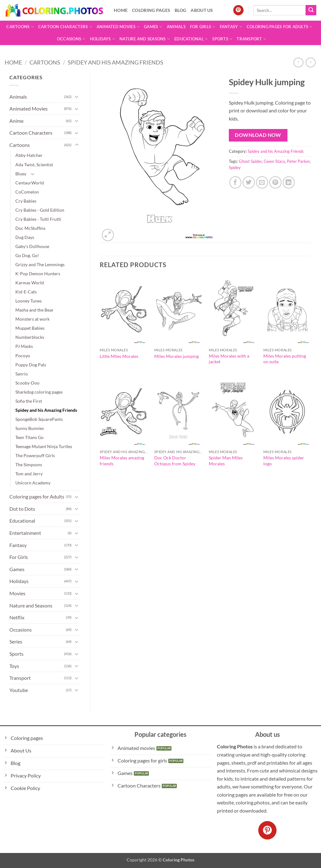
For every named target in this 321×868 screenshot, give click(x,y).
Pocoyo (23, 356)
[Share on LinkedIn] (289, 182)
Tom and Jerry (29, 474)
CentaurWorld (30, 183)
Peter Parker (298, 161)
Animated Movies (118, 27)
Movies (17, 593)
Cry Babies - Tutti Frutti (38, 219)
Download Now (258, 135)
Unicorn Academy (33, 483)
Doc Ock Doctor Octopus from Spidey (175, 461)
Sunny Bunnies (30, 428)
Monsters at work (32, 319)
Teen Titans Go (29, 437)
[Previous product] (310, 62)
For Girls (203, 27)
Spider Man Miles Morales (226, 461)
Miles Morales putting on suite (285, 359)
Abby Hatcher (29, 155)
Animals (176, 27)
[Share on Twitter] (249, 182)
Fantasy (231, 27)
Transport (251, 39)
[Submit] (311, 10)
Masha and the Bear (34, 310)
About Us (202, 10)
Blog (180, 10)
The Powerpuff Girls (35, 455)
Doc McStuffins (30, 228)
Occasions (71, 39)
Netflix (17, 617)
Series (16, 641)
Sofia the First (29, 401)
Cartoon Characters (65, 27)
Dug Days (25, 237)
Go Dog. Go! (27, 255)
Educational (191, 39)
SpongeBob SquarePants (39, 419)
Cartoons (20, 27)
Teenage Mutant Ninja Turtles (44, 446)
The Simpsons (29, 465)
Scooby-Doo (27, 383)
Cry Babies (26, 201)
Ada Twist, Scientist (34, 165)
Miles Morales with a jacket (229, 359)
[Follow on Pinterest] (238, 10)
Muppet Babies (30, 328)
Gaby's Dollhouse (32, 246)
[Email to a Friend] (262, 182)
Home (121, 10)
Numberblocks (30, 337)
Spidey (235, 168)
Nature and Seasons (145, 39)
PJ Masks (24, 346)
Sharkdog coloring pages (39, 392)
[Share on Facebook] (236, 182)
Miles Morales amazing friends (122, 461)
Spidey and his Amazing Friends (116, 62)
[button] (108, 235)
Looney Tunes (29, 301)
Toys (14, 666)
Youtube (19, 690)
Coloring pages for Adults (280, 27)
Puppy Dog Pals (31, 365)
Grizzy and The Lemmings (40, 264)
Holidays (103, 39)
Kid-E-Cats (26, 292)
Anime (16, 121)
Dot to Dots (22, 509)
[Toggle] (77, 96)
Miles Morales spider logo (284, 461)
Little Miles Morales (119, 356)
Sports (222, 39)
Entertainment (25, 533)
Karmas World (30, 283)
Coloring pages (151, 10)
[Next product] (298, 62)
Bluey (21, 174)
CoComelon (27, 192)
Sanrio (22, 374)
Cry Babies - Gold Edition (40, 210)
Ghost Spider (250, 161)
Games (153, 27)
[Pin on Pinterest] (275, 182)
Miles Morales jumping (176, 356)
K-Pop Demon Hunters (38, 274)
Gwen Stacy (274, 161)
